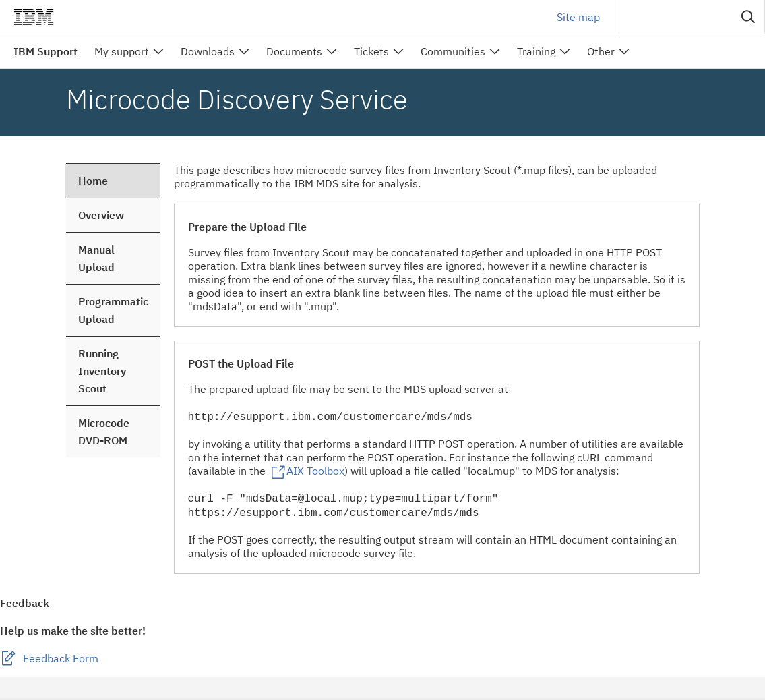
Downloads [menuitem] (208, 51)
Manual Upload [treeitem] (96, 258)
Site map (578, 17)
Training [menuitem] (536, 51)
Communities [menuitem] (453, 51)
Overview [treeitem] (101, 215)
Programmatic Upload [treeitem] (113, 310)
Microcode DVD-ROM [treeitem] (104, 432)
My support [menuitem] (122, 51)
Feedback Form (61, 660)
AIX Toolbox (315, 471)
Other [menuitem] (601, 51)
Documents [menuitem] (294, 51)
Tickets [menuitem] (371, 51)
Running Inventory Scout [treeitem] (102, 371)
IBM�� (34, 17)
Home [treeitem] (93, 181)
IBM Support (45, 51)
